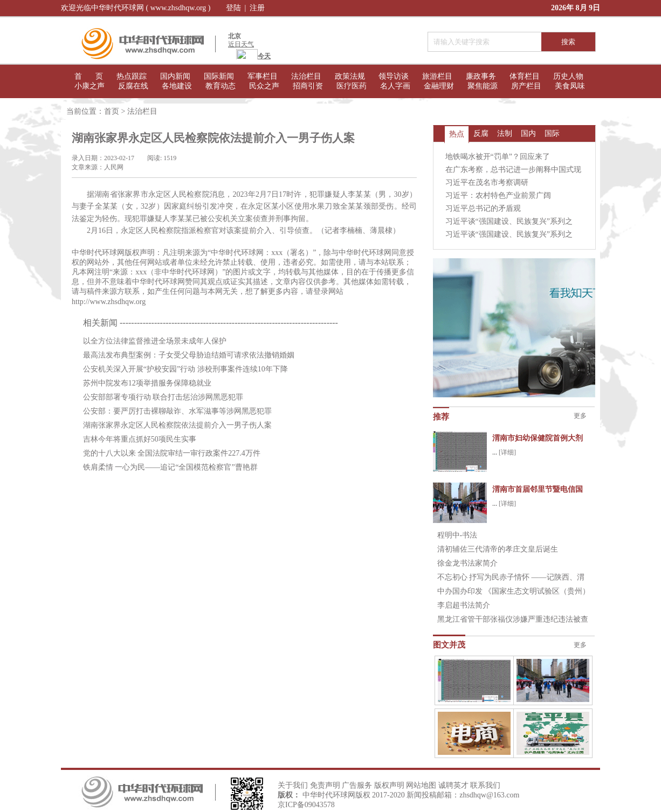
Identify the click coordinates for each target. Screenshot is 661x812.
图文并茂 (449, 645)
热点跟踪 (132, 76)
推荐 (441, 417)
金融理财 (439, 86)
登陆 (233, 8)
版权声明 (389, 785)
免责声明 (325, 785)
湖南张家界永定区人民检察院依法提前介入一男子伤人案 (177, 425)
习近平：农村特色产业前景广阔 (498, 195)
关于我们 (293, 785)
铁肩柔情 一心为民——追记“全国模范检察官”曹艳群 (170, 467)
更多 (580, 416)
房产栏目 (526, 86)
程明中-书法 (457, 535)
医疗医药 (352, 86)
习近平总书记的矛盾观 (483, 208)
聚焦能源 (483, 86)
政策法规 (350, 76)
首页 (112, 111)
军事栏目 (263, 76)
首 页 (89, 76)
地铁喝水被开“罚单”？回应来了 (498, 157)
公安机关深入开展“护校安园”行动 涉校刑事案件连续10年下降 (185, 369)
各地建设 (177, 86)
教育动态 (221, 86)
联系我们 (485, 785)
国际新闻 (219, 76)
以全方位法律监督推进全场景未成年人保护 (155, 341)
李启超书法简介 (464, 605)
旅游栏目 (437, 76)
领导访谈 (394, 76)
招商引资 (308, 86)
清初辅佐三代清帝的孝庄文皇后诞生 (498, 549)
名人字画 (395, 86)
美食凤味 (570, 86)
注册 (257, 8)
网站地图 (421, 785)
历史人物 (568, 76)
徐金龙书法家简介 (467, 563)
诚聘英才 (453, 785)
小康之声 (89, 86)
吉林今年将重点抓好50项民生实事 (140, 439)
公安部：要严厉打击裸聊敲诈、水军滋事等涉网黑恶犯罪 (177, 411)
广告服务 (357, 785)
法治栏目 (306, 76)
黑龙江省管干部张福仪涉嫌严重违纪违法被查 (513, 619)
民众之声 (264, 86)
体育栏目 (525, 76)
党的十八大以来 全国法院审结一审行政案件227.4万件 (172, 453)
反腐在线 (133, 86)
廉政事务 (481, 76)
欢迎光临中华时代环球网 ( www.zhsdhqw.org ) (136, 8)
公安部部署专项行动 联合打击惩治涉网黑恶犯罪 (163, 397)
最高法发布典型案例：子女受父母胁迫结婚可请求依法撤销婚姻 (189, 355)
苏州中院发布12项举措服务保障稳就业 (147, 383)
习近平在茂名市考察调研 (487, 183)
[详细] (507, 452)
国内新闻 (175, 76)
